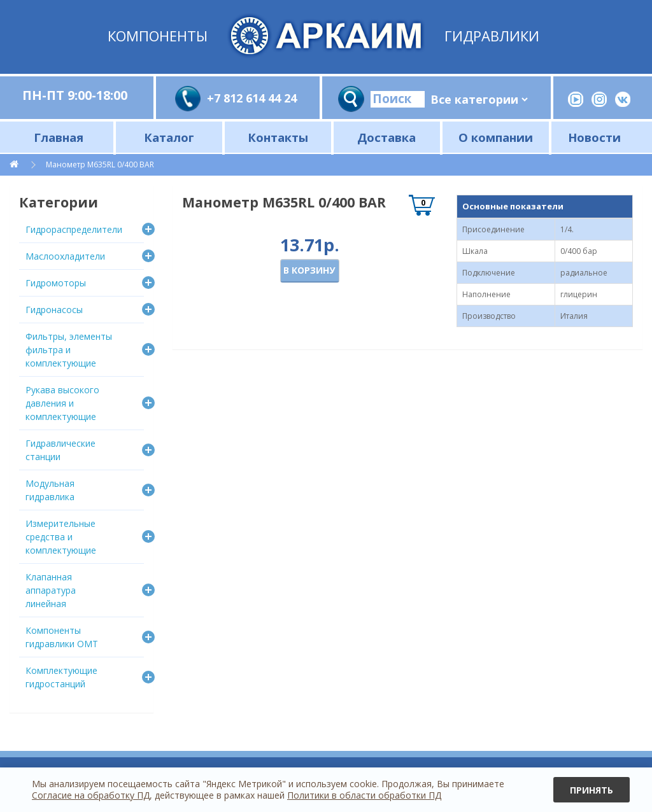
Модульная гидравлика (50, 490)
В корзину (309, 270)
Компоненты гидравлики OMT (62, 637)
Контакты (278, 137)
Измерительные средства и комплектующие (61, 537)
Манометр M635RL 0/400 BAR (100, 164)
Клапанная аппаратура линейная (51, 590)
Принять (592, 790)
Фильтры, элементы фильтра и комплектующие (69, 350)
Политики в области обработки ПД (364, 795)
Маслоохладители (65, 256)
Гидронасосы (54, 310)
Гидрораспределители (74, 229)
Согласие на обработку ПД (91, 795)
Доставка (386, 137)
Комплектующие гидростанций (61, 677)
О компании (496, 137)
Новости (594, 137)
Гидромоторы (56, 283)
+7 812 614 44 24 (252, 98)
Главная (59, 137)
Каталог (169, 137)
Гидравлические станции (60, 450)
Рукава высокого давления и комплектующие (62, 403)
